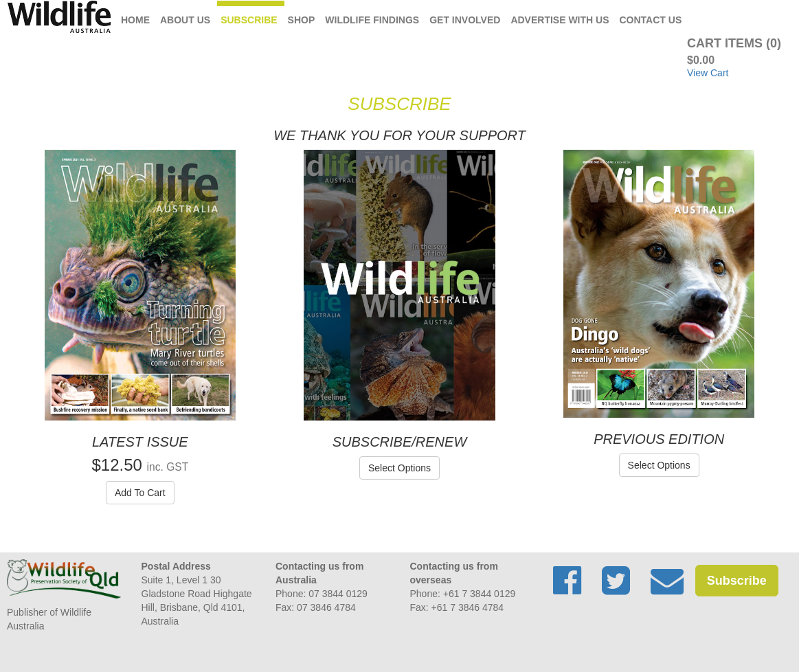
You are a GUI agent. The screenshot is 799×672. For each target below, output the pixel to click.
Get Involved (465, 20)
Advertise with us (560, 20)
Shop (302, 20)
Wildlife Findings (372, 20)
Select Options (399, 468)
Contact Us (651, 20)
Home (135, 20)
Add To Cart (140, 493)
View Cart (708, 73)
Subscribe (249, 20)
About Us (185, 20)
